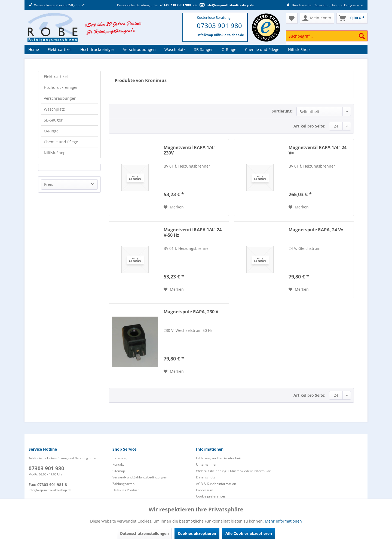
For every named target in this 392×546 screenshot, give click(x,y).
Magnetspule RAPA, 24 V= (316, 230)
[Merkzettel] (292, 18)
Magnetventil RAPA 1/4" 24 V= (318, 150)
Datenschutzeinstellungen (144, 533)
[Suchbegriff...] (327, 36)
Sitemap (119, 471)
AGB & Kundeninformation (216, 484)
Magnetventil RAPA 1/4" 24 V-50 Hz (193, 233)
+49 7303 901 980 (175, 5)
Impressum (205, 490)
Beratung (120, 458)
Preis (49, 184)
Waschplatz (54, 109)
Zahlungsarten (123, 484)
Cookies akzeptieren (197, 533)
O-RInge (51, 131)
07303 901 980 (219, 25)
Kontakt (118, 464)
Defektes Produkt (125, 490)
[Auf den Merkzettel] (174, 207)
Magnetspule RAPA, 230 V (191, 312)
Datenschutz (206, 477)
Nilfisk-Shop (55, 153)
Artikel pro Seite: (309, 126)
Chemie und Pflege (61, 142)
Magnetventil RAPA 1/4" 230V (190, 150)
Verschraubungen (60, 98)
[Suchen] (362, 36)
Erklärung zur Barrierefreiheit (218, 458)
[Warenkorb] (352, 18)
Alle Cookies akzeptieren (249, 533)
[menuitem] (327, 39)
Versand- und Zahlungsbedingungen (140, 477)
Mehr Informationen (283, 521)
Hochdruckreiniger (61, 87)
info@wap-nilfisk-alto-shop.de (227, 5)
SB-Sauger (53, 120)
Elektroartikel (56, 76)
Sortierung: (282, 111)
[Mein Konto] (317, 18)
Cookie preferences (211, 496)
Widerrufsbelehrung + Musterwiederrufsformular (233, 471)
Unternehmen (207, 464)
